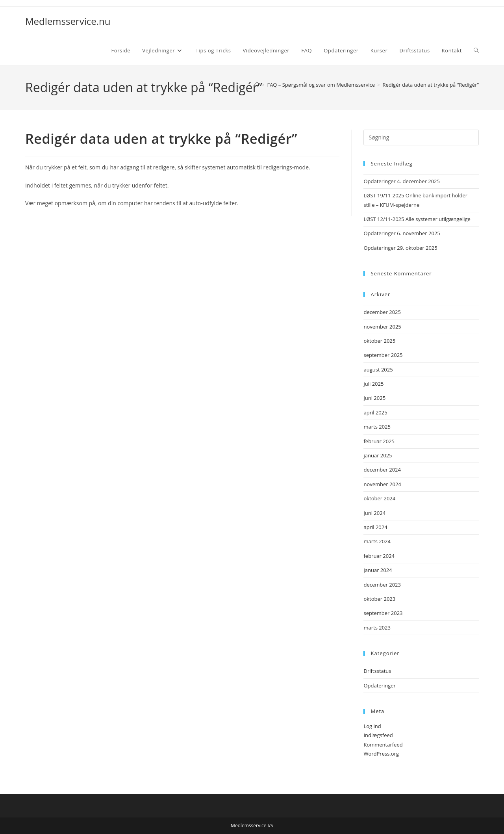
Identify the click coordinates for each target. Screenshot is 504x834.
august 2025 (378, 370)
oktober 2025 (379, 341)
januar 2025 (378, 455)
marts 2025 (377, 427)
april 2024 (375, 527)
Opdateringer (379, 685)
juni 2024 (374, 513)
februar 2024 (379, 556)
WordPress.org (381, 754)
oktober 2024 (379, 498)
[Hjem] (257, 85)
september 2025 (383, 355)
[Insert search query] (421, 137)
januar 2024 (378, 570)
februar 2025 (379, 441)
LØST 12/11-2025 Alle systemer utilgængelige (417, 219)
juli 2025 (373, 384)
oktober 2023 (379, 599)
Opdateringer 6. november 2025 (402, 233)
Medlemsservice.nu (68, 21)
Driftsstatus (377, 671)
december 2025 (382, 312)
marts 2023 (377, 628)
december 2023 (382, 585)
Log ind (372, 726)
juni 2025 (374, 398)
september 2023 (383, 613)
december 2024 (382, 470)
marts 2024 (377, 541)
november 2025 (382, 327)
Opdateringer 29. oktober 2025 (400, 248)
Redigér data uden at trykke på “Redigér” (431, 85)
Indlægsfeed (378, 735)
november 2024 (382, 484)
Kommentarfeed (383, 745)
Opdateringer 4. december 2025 (402, 181)
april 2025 (375, 412)
